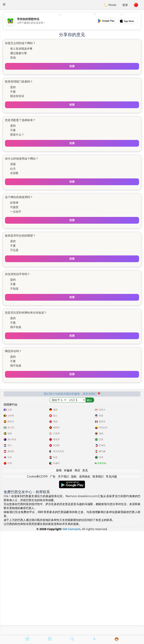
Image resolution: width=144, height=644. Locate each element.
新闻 (59, 574)
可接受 (14, 207)
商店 (77, 574)
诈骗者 (68, 574)
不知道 (14, 289)
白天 (13, 169)
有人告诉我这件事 (21, 49)
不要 (13, 92)
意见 (85, 574)
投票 (72, 66)
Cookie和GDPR (37, 580)
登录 (125, 5)
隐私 (74, 580)
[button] (4, 4)
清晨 (13, 164)
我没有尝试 (17, 96)
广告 (53, 580)
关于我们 (63, 580)
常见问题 (111, 580)
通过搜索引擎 (18, 53)
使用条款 (85, 580)
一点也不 (16, 212)
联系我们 (98, 580)
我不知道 (16, 327)
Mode (110, 5)
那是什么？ (17, 135)
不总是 (14, 250)
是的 (13, 87)
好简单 (14, 203)
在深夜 (14, 173)
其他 (13, 58)
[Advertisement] (72, 21)
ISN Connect (72, 633)
